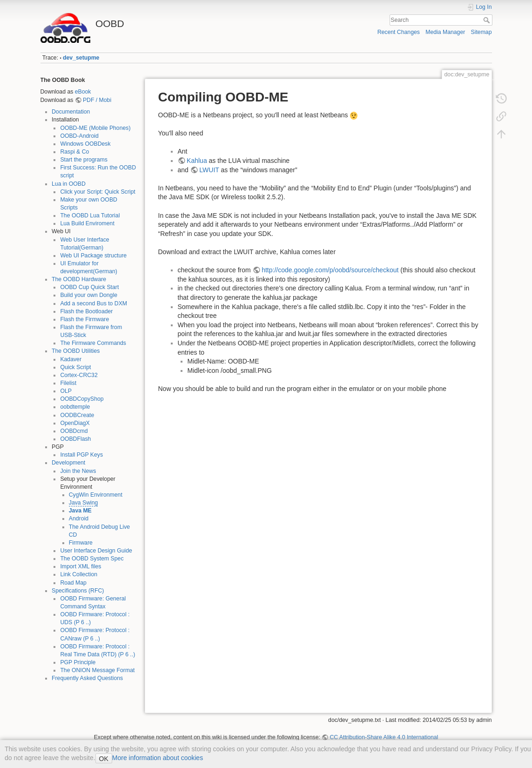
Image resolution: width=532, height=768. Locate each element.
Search (488, 20)
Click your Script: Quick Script (98, 192)
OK (104, 759)
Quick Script (75, 367)
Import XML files (81, 566)
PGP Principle (78, 662)
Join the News (78, 471)
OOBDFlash (75, 439)
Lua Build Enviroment (87, 223)
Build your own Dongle (89, 295)
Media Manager (445, 32)
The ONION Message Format (97, 670)
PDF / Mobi (97, 100)
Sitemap (481, 32)
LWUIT (209, 170)
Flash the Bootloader (86, 311)
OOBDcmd (74, 431)
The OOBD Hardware (79, 279)
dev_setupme (81, 58)
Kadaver (71, 359)
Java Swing (84, 503)
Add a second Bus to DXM (94, 303)
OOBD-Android (79, 136)
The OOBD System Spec (92, 559)
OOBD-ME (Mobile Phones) (95, 128)
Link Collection (79, 574)
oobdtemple (75, 407)
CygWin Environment (96, 495)
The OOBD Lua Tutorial (90, 216)
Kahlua (197, 161)
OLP (66, 391)
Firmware (81, 543)
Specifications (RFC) (78, 591)
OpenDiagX (75, 423)
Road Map (73, 583)
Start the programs (84, 160)
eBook (83, 92)
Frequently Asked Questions (87, 678)
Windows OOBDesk (85, 144)
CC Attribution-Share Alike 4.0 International (384, 737)
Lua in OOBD (69, 184)
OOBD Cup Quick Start (89, 287)
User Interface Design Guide (96, 551)
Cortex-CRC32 (79, 375)
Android (79, 519)
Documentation (71, 112)
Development (68, 463)
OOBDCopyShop (82, 399)
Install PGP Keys (81, 455)
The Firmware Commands (93, 343)
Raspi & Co (74, 152)
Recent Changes (399, 32)
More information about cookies (158, 758)
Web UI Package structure (93, 256)
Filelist (68, 383)
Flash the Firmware (84, 319)
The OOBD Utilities (76, 351)
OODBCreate (77, 415)
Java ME (80, 511)
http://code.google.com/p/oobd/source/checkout (330, 270)
